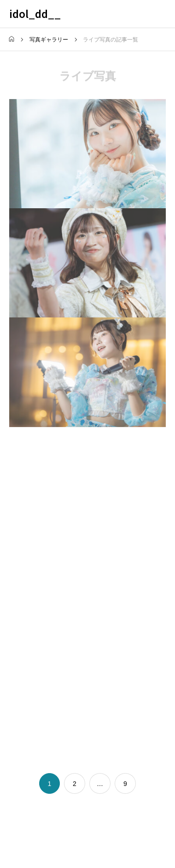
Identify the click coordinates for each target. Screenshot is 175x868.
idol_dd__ (35, 13)
